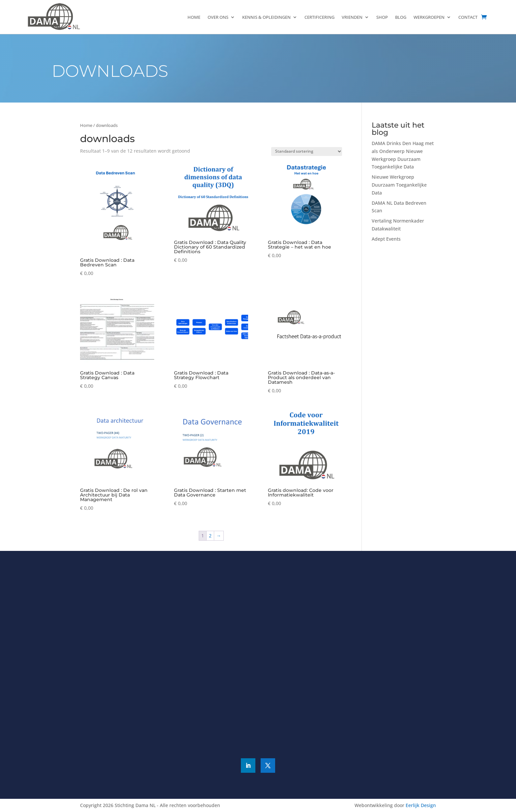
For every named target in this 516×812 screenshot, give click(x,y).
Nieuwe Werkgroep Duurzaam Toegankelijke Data (399, 185)
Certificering (319, 17)
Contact (468, 17)
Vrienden (352, 17)
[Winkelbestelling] (307, 151)
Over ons (218, 17)
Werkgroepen (429, 17)
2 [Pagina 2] (210, 536)
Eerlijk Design (421, 805)
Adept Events (386, 239)
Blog (401, 17)
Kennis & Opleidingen (266, 17)
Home (194, 17)
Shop (382, 17)
